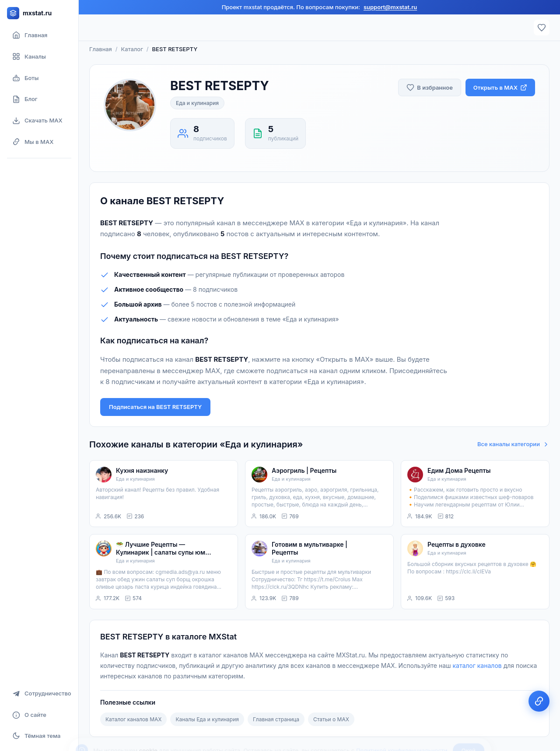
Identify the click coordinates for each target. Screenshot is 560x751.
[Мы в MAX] (39, 142)
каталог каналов (477, 665)
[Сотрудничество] (39, 693)
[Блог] (39, 99)
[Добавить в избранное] (429, 88)
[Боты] (39, 78)
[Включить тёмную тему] (39, 736)
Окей (469, 728)
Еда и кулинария (197, 103)
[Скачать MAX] (39, 121)
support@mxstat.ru (390, 7)
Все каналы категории (513, 444)
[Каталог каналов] (39, 57)
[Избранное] (542, 28)
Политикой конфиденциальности (402, 728)
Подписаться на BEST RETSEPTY (155, 407)
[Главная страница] (39, 35)
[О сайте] (39, 715)
